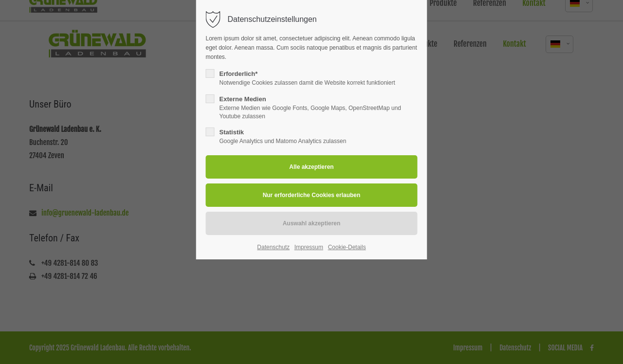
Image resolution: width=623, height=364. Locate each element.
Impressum (309, 247)
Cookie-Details (347, 247)
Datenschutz (273, 247)
